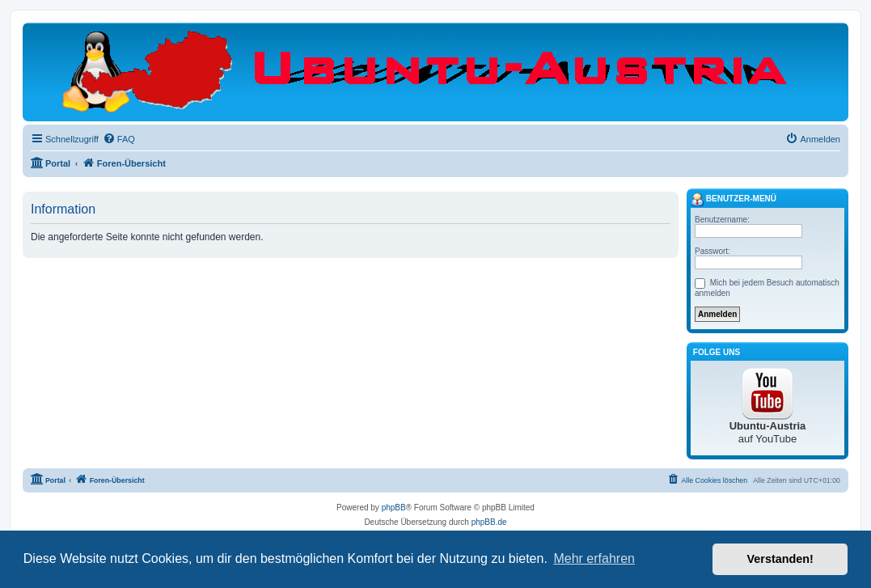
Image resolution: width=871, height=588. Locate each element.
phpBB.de (489, 522)
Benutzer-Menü (734, 200)
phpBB (394, 508)
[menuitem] (119, 139)
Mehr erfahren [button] (594, 558)
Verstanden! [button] (780, 559)
